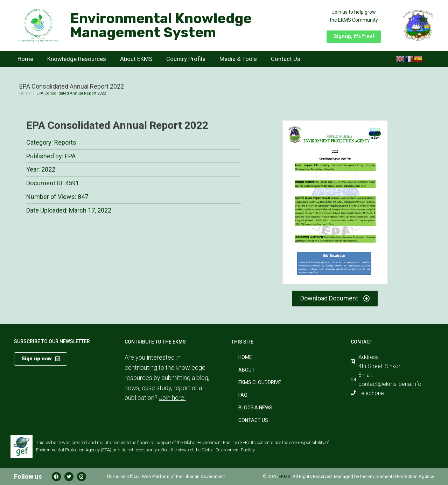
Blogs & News (255, 408)
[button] (354, 37)
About (247, 370)
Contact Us (286, 59)
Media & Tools (238, 59)
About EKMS (136, 59)
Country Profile (186, 59)
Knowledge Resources (77, 59)
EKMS (285, 476)
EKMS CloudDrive (260, 382)
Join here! (172, 398)
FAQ (243, 395)
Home (25, 59)
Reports (65, 142)
